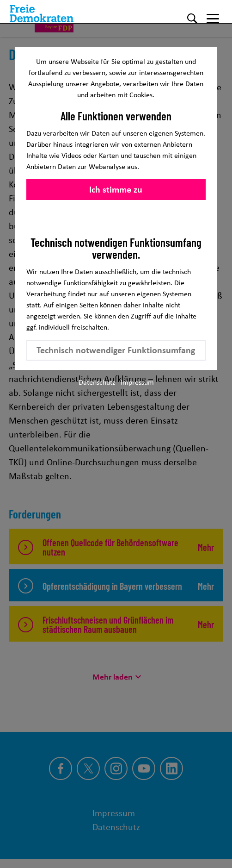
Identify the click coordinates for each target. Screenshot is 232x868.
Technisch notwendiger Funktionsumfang (116, 350)
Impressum (137, 382)
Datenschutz (97, 382)
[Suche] (192, 19)
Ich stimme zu (116, 189)
